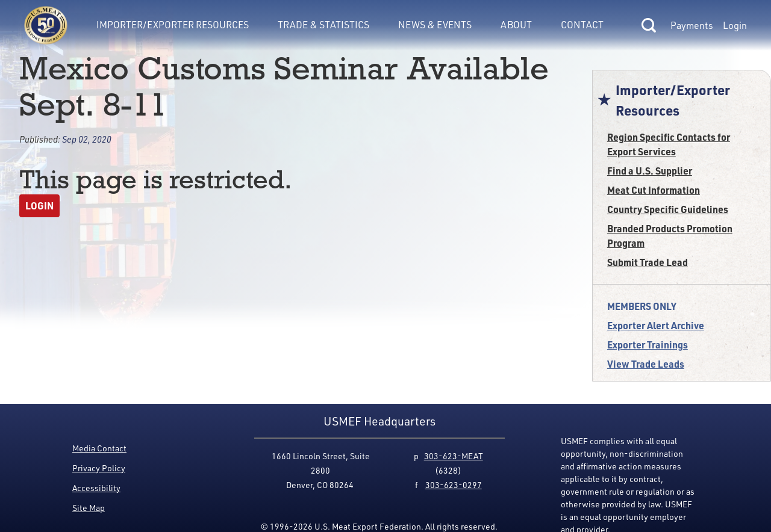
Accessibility (96, 488)
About (516, 24)
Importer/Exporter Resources (173, 24)
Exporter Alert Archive (656, 325)
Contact (582, 24)
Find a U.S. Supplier (650, 171)
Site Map (89, 508)
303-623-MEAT (454, 456)
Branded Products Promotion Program (670, 236)
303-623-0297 (454, 485)
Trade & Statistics (323, 24)
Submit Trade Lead (648, 262)
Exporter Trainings (648, 345)
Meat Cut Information (654, 190)
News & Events (435, 24)
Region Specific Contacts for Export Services (669, 144)
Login (735, 25)
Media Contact (99, 448)
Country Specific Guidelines (668, 209)
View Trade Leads (646, 364)
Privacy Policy (99, 468)
